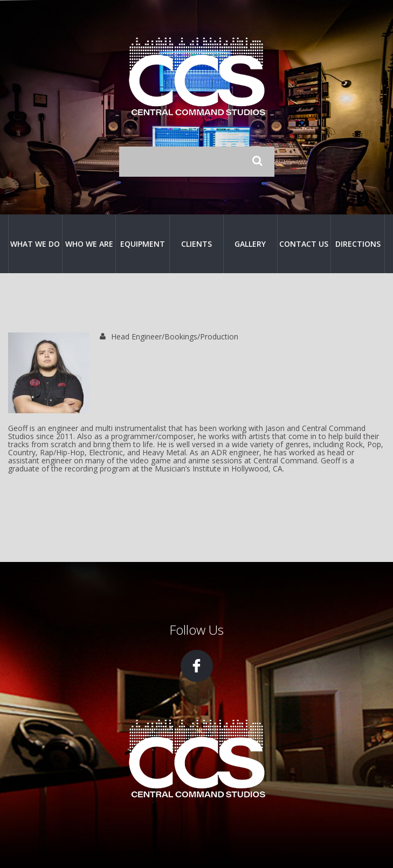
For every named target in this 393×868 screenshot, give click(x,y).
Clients (196, 244)
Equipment (143, 244)
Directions (358, 244)
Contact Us (304, 244)
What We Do (35, 244)
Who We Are (89, 244)
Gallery (250, 244)
